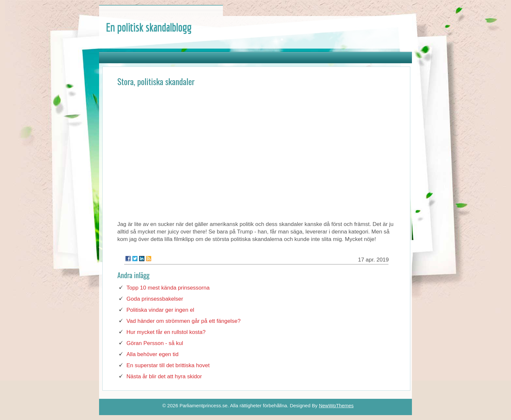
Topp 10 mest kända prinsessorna (168, 288)
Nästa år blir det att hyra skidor (164, 376)
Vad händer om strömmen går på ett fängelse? (183, 321)
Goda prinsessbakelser (155, 299)
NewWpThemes (336, 405)
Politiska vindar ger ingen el (160, 310)
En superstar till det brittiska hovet (168, 365)
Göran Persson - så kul (155, 343)
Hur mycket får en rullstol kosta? (166, 332)
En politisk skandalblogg (148, 27)
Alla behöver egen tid (153, 354)
